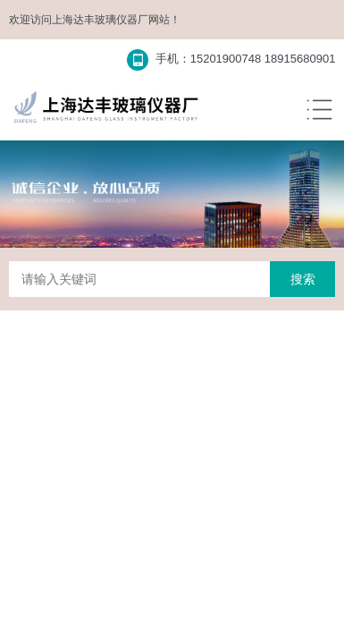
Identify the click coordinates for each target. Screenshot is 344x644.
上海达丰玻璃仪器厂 (100, 20)
